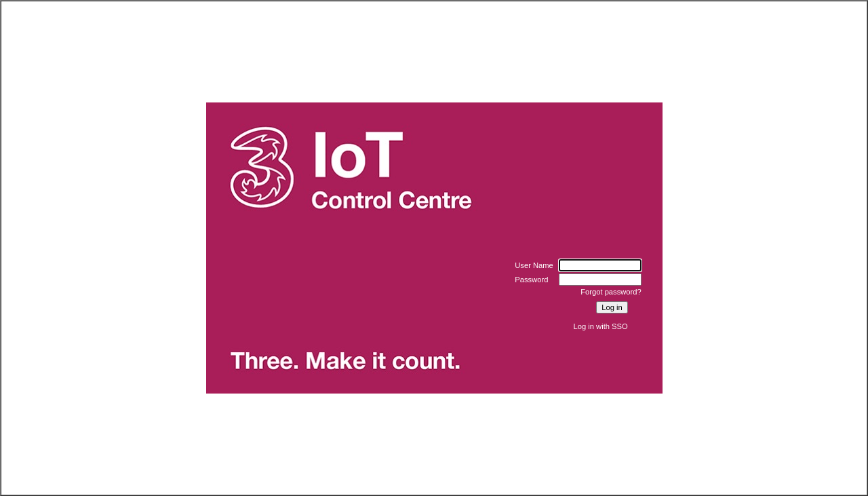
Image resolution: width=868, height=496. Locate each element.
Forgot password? (611, 292)
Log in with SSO (601, 326)
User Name (534, 265)
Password (531, 280)
